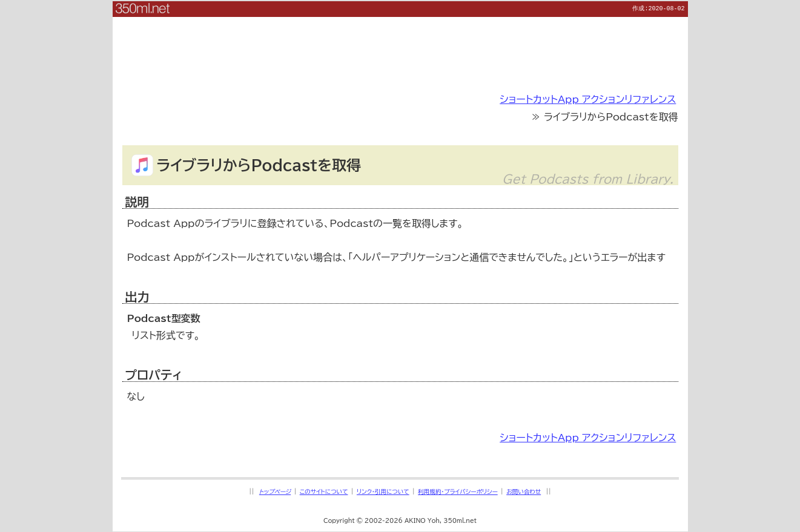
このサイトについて (324, 491)
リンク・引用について (383, 491)
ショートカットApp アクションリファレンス (588, 99)
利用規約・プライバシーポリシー (458, 491)
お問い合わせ (524, 491)
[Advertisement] (400, 44)
